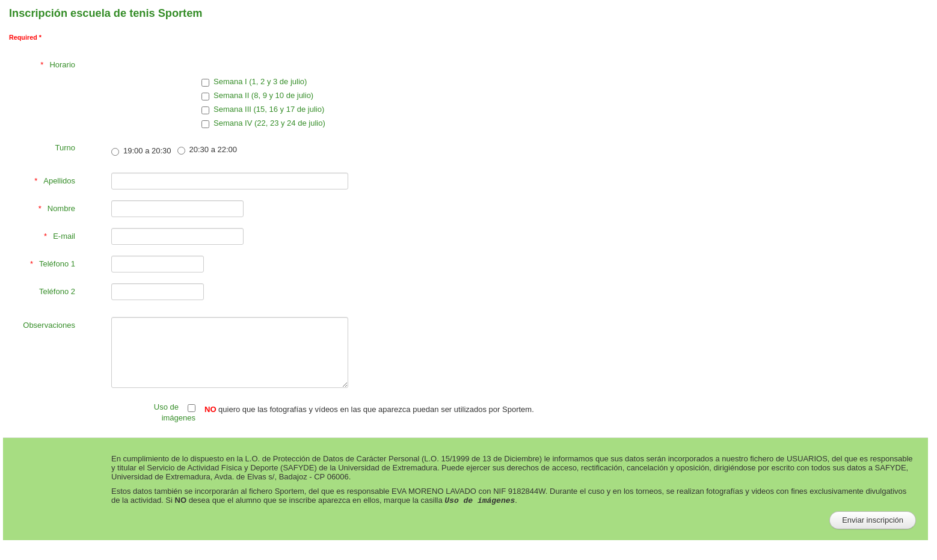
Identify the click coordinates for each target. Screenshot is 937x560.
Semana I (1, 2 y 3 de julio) (254, 82)
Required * (25, 37)
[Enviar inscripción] (873, 520)
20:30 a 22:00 (207, 150)
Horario (62, 65)
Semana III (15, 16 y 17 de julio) (263, 109)
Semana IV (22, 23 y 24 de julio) (263, 123)
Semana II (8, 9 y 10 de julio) (257, 96)
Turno (65, 148)
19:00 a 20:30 (141, 151)
